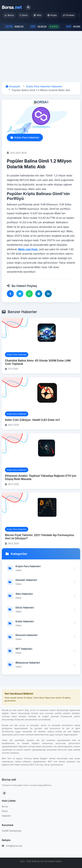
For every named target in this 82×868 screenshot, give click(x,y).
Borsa (12, 7)
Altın (38, 15)
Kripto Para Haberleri (25, 137)
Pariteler (69, 15)
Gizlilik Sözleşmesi (12, 831)
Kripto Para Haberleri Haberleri (44, 86)
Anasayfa (13, 86)
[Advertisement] (41, 57)
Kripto (52, 15)
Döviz (24, 15)
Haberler (6, 816)
